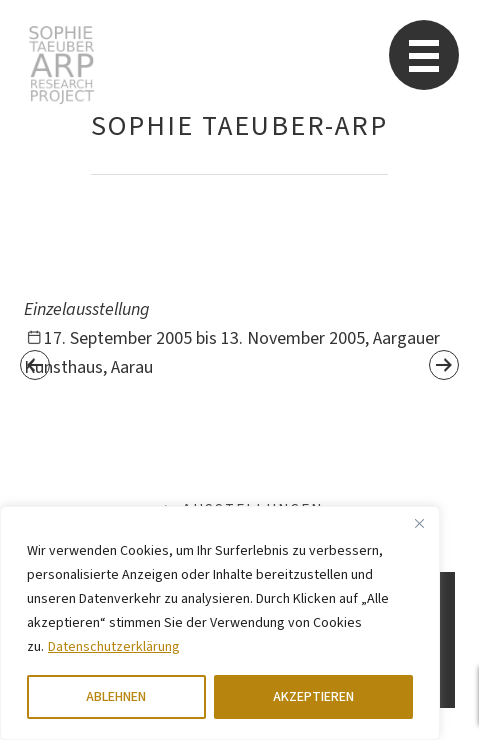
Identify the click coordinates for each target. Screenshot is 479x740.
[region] (220, 623)
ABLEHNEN (116, 697)
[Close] (419, 523)
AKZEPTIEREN (313, 697)
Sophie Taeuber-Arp (61, 65)
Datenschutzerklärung (114, 647)
